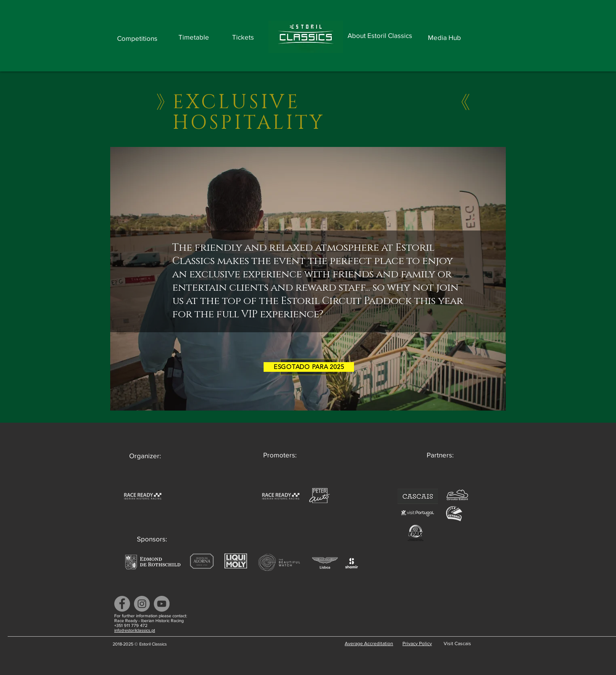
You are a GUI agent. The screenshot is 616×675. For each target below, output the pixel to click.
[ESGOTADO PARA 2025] (309, 367)
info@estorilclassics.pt (135, 630)
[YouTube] (162, 604)
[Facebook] (122, 604)
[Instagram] (142, 604)
